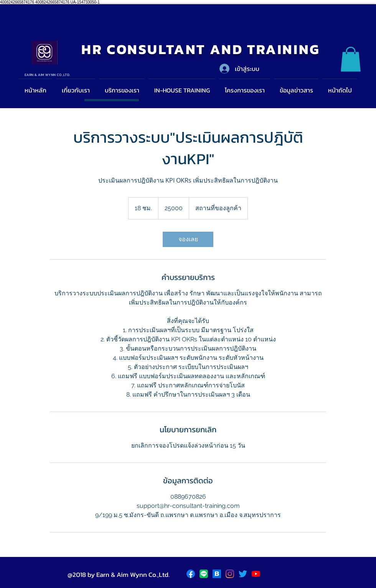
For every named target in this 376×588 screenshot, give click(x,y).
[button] (351, 59)
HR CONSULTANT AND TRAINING (201, 49)
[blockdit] (217, 574)
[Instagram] (230, 574)
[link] (188, 239)
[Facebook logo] (191, 574)
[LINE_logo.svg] (204, 574)
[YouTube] (256, 574)
